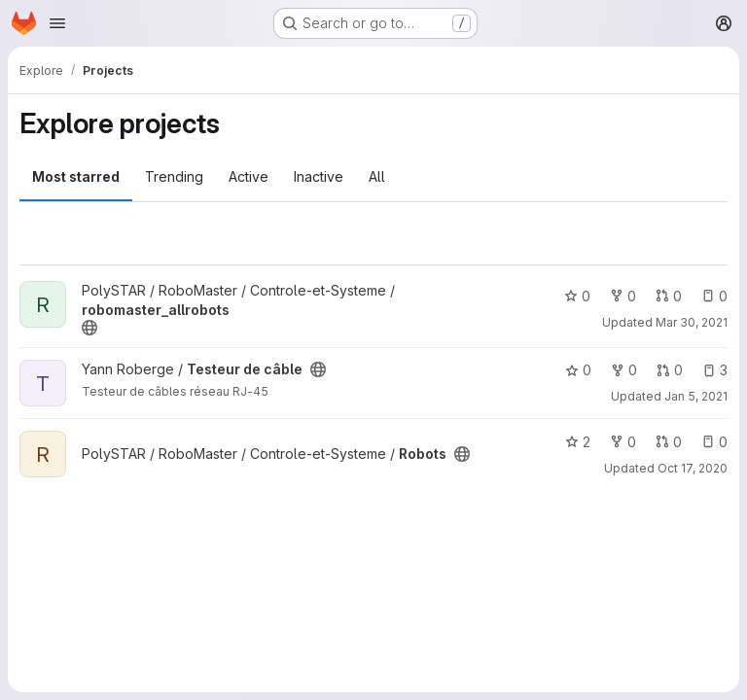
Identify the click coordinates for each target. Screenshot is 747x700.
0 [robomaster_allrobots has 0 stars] (577, 296)
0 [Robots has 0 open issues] (714, 442)
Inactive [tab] (319, 176)
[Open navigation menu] (57, 23)
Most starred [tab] (76, 176)
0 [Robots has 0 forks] (623, 442)
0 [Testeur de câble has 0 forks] (624, 370)
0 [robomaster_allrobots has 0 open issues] (714, 296)
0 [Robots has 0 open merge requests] (669, 442)
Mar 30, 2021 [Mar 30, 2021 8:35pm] (692, 322)
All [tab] (377, 176)
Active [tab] (249, 176)
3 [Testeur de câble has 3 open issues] (715, 370)
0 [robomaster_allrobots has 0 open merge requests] (669, 296)
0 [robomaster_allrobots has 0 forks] (623, 296)
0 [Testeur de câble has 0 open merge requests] (670, 370)
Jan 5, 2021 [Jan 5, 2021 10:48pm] (696, 396)
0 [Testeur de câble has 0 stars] (578, 370)
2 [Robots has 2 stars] (578, 442)
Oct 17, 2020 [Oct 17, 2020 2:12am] (693, 468)
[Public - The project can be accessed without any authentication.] (89, 328)
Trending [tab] (174, 176)
